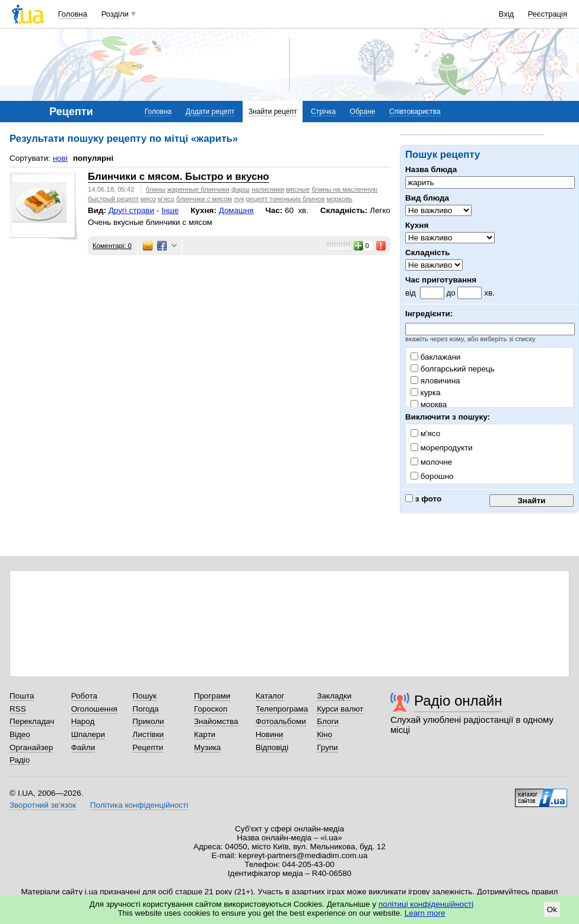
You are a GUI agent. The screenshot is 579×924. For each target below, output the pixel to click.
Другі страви (131, 210)
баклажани (435, 357)
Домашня (236, 210)
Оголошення (94, 709)
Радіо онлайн (458, 701)
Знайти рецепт (273, 112)
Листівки (148, 734)
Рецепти (148, 747)
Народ (83, 721)
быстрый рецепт (113, 199)
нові (60, 158)
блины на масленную (344, 189)
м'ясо (166, 199)
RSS (18, 709)
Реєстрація (548, 14)
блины (156, 189)
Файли (83, 747)
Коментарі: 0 (112, 246)
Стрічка (323, 112)
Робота (84, 696)
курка (425, 393)
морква (429, 404)
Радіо (20, 760)
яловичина (435, 381)
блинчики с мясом (204, 199)
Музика (207, 747)
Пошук (144, 696)
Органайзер (31, 747)
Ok (552, 909)
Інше (170, 210)
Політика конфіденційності (139, 805)
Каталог (270, 696)
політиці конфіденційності (426, 904)
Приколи (148, 721)
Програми (212, 696)
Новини (270, 734)
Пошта (22, 696)
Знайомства (216, 721)
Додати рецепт (210, 112)
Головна (73, 14)
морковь (340, 199)
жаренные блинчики (198, 189)
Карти (205, 734)
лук (239, 199)
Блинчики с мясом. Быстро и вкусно (179, 177)
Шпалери (88, 734)
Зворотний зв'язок (43, 805)
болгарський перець (453, 369)
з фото (423, 499)
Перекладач (32, 721)
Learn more (425, 913)
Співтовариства (415, 112)
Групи (327, 747)
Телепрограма (282, 709)
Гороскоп (211, 709)
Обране (363, 112)
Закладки (334, 696)
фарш (241, 189)
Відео (20, 734)
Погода (145, 709)
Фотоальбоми (281, 721)
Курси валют (340, 709)
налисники (268, 189)
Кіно (325, 734)
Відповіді (272, 747)
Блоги (328, 721)
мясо (148, 199)
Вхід (507, 14)
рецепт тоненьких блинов (286, 199)
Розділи (115, 14)
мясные (298, 189)
